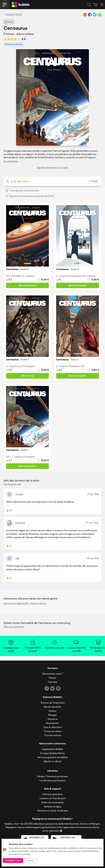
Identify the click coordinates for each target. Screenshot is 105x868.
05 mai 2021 (93, 558)
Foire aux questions (53, 794)
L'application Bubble (52, 749)
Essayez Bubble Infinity (53, 753)
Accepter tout (13, 860)
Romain (19, 494)
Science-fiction (14, 14)
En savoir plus (11, 161)
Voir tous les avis (12, 484)
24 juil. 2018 (93, 494)
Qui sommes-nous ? (53, 674)
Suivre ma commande (52, 802)
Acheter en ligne (53, 807)
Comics (52, 711)
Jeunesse (53, 719)
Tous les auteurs (53, 735)
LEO (8, 276)
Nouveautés (52, 723)
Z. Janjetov (29, 276)
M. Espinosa (76, 276)
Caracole (20, 523)
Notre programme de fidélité (53, 757)
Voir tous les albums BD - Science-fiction (25, 603)
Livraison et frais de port (53, 798)
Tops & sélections (52, 727)
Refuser (31, 860)
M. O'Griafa (89, 276)
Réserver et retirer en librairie (53, 811)
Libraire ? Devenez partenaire (52, 776)
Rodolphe (17, 276)
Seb (17, 558)
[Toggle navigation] (5, 5)
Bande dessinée (53, 707)
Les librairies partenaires (53, 780)
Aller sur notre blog (14, 627)
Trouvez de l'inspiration (53, 703)
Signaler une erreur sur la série (53, 167)
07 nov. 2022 (92, 523)
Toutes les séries (53, 731)
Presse (52, 678)
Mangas (53, 715)
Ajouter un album (53, 761)
